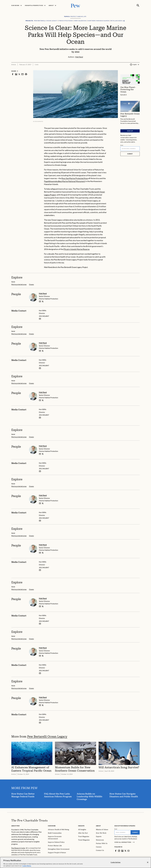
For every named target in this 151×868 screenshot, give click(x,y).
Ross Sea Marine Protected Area (75, 178)
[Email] (130, 149)
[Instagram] (119, 851)
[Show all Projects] (124, 21)
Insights (81, 826)
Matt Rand (43, 293)
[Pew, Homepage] (75, 5)
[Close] (148, 862)
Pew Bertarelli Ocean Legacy (47, 737)
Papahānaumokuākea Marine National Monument (65, 181)
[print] (26, 74)
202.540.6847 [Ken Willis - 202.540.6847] (44, 316)
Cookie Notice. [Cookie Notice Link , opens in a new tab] (27, 866)
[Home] (29, 820)
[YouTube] (128, 851)
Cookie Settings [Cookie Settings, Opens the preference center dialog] (116, 862)
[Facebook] (116, 851)
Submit (130, 154)
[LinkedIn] (122, 851)
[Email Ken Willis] (40, 319)
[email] (40, 301)
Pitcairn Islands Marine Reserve (76, 249)
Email (122, 145)
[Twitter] (125, 851)
